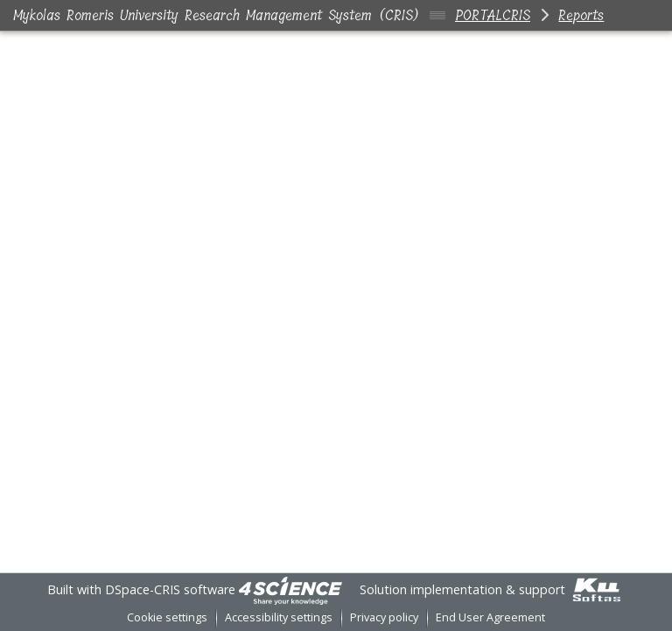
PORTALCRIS (493, 15)
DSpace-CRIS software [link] (170, 589)
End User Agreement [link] (490, 617)
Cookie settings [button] (167, 617)
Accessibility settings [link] (279, 617)
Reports (581, 15)
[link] (290, 589)
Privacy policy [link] (384, 617)
